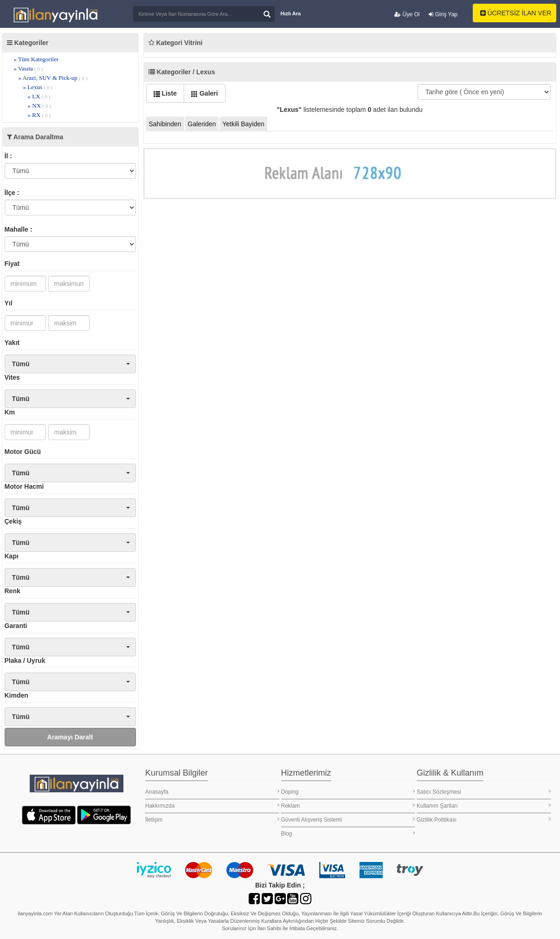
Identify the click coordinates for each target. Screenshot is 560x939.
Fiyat (12, 264)
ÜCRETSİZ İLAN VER (516, 13)
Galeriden (202, 124)
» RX (39, 115)
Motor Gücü (23, 452)
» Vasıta (29, 68)
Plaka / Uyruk (25, 661)
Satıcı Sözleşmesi (484, 792)
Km (10, 412)
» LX (39, 96)
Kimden (16, 695)
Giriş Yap (443, 14)
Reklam (348, 806)
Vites (12, 377)
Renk (13, 591)
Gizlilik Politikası (484, 819)
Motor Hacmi (24, 486)
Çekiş (13, 521)
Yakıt (12, 343)
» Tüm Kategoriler (36, 59)
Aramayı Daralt (70, 737)
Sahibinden (165, 124)
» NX (39, 106)
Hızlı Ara (291, 13)
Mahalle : (19, 229)
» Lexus (38, 87)
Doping (348, 792)
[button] (70, 364)
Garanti (16, 626)
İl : (8, 156)
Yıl (9, 303)
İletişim (212, 819)
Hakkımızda (212, 806)
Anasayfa (212, 792)
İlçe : (12, 193)
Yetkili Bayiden (243, 124)
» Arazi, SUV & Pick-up (53, 78)
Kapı (12, 556)
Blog (348, 833)
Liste (165, 93)
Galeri (205, 93)
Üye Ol (407, 14)
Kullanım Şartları (484, 806)
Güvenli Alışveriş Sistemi (348, 819)
